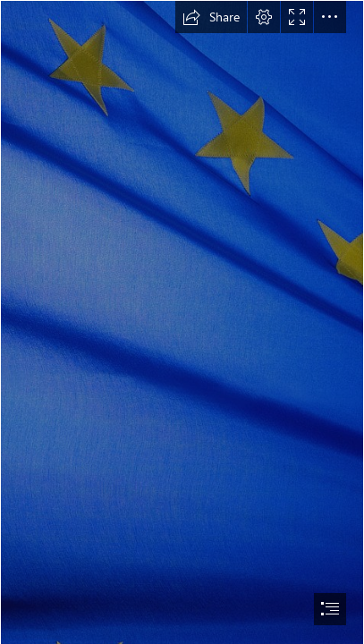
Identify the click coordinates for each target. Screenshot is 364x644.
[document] (182, 322)
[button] (211, 17)
